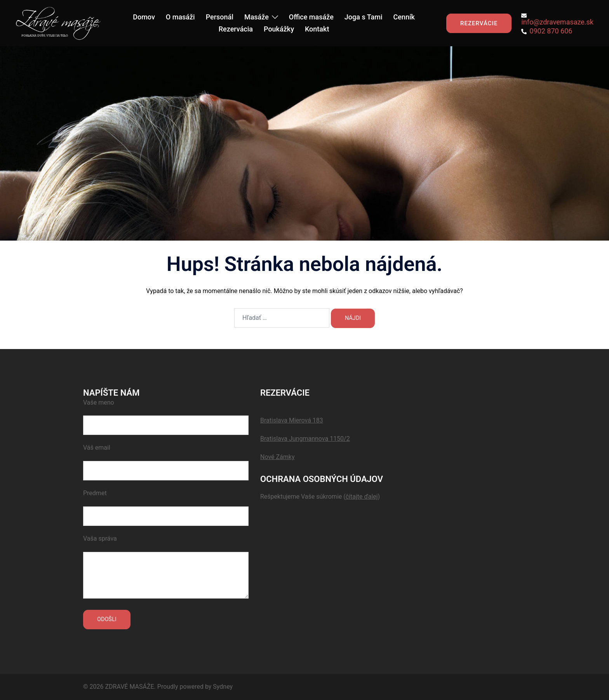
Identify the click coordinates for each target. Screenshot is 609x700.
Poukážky (279, 29)
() (362, 497)
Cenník (404, 17)
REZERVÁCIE (479, 23)
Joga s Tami (364, 17)
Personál (220, 17)
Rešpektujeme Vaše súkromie (302, 497)
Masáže (257, 17)
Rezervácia (236, 29)
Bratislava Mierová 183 (292, 420)
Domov (144, 17)
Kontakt (317, 29)
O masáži (180, 17)
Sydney (223, 687)
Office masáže (311, 17)
